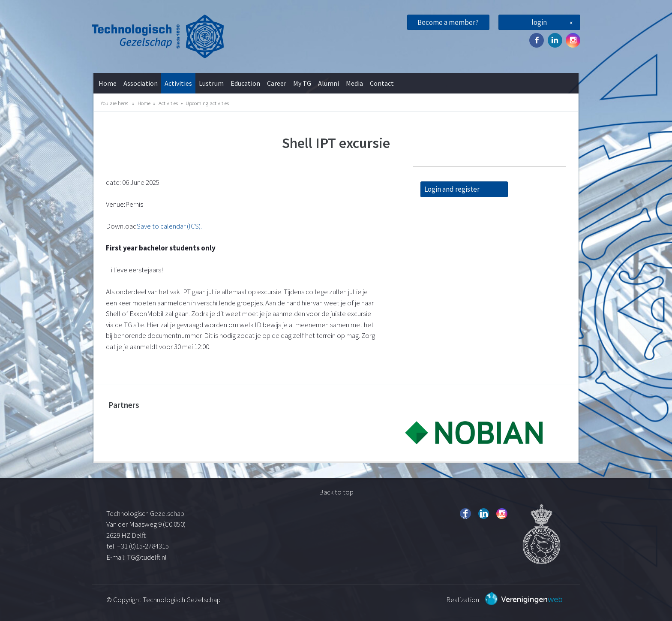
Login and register (452, 189)
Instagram (573, 40)
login (539, 22)
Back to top (336, 492)
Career (277, 83)
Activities (178, 83)
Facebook (537, 40)
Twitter (555, 40)
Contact (382, 83)
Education (245, 83)
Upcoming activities (207, 103)
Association (141, 83)
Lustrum (211, 83)
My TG (302, 83)
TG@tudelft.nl (147, 557)
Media (354, 83)
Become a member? (448, 22)
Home (108, 83)
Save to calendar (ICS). (169, 226)
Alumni (328, 83)
